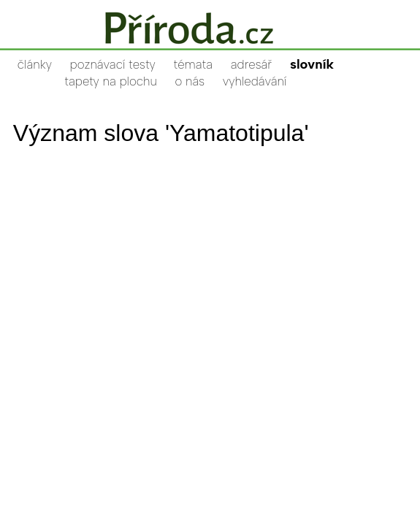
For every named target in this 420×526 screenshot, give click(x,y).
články (35, 64)
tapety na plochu (111, 81)
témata (193, 64)
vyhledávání (255, 81)
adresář (251, 64)
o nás (190, 81)
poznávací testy (113, 64)
